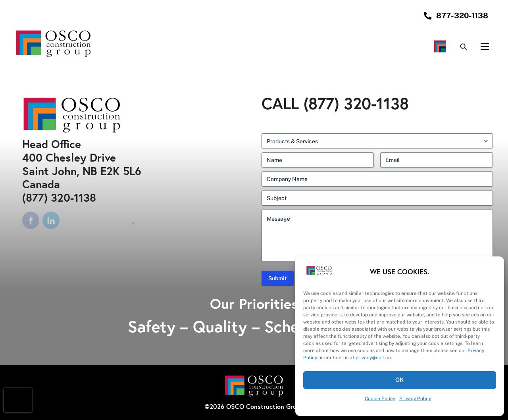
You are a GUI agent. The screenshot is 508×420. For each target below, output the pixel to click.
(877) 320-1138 (59, 197)
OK (400, 380)
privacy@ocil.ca (373, 358)
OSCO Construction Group (265, 406)
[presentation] (18, 400)
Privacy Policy (415, 399)
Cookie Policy (380, 399)
